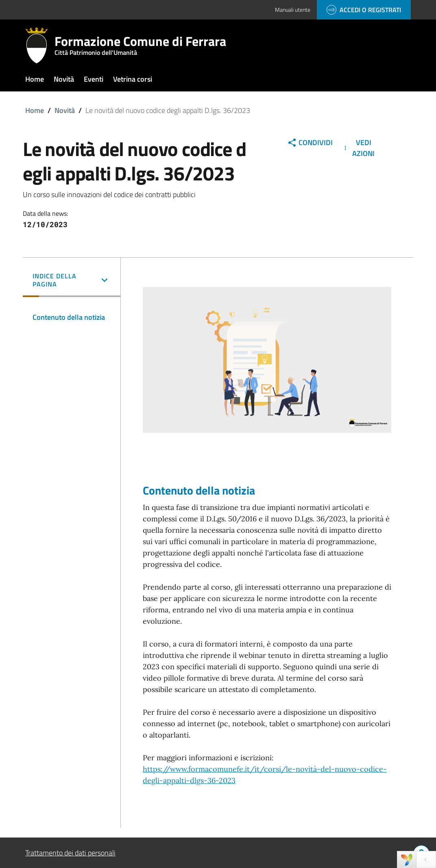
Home (35, 110)
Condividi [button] (310, 142)
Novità (65, 110)
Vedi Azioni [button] (358, 148)
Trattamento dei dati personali (70, 853)
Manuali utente (293, 10)
